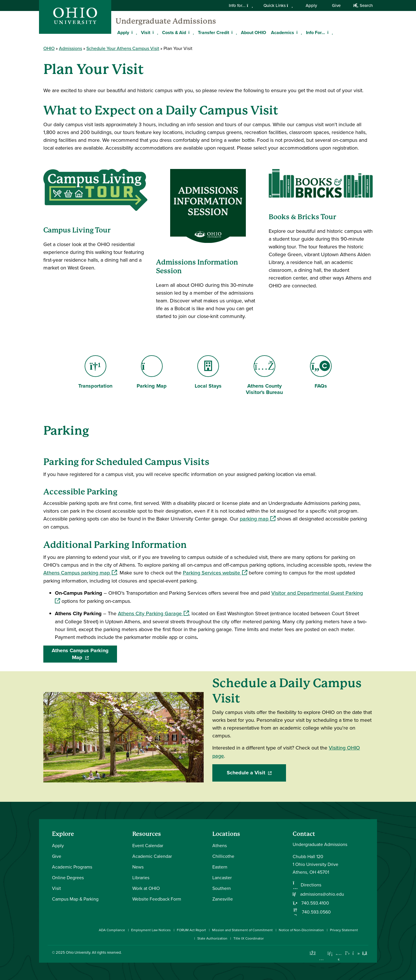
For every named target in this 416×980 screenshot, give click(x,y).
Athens (220, 845)
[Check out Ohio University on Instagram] (321, 958)
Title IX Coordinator (249, 938)
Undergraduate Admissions (166, 21)
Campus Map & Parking (75, 899)
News (138, 867)
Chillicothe (223, 856)
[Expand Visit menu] (155, 32)
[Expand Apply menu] (133, 32)
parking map (258, 519)
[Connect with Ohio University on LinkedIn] (330, 953)
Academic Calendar (152, 856)
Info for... (241, 5)
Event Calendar (148, 845)
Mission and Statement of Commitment (242, 930)
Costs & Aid (174, 32)
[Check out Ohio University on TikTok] (356, 953)
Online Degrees (68, 877)
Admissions (70, 48)
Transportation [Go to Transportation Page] (95, 372)
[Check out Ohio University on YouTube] (339, 957)
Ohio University (78, 952)
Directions (311, 885)
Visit (146, 32)
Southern (222, 888)
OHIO (49, 48)
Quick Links (278, 5)
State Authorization (212, 938)
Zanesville (223, 899)
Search (363, 5)
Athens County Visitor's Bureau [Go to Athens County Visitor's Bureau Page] (264, 376)
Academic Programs (72, 867)
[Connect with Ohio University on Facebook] (313, 953)
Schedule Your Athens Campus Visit (123, 48)
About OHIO (253, 32)
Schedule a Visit (256, 773)
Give (336, 5)
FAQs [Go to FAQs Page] (321, 372)
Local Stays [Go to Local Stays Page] (208, 372)
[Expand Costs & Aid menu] (190, 32)
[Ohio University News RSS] (365, 953)
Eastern (220, 867)
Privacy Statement (344, 930)
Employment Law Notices (151, 930)
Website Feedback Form (157, 899)
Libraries (141, 877)
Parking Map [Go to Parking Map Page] (152, 372)
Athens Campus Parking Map (84, 654)
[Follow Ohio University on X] (347, 953)
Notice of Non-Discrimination (301, 930)
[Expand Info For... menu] (329, 32)
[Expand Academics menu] (298, 32)
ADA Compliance (112, 930)
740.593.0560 (316, 912)
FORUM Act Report (191, 930)
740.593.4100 (315, 903)
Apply (311, 5)
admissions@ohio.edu (322, 894)
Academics (283, 32)
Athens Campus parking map (80, 573)
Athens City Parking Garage (153, 613)
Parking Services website (215, 573)
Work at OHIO (146, 888)
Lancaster (222, 877)
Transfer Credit (213, 32)
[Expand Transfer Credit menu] (233, 32)
